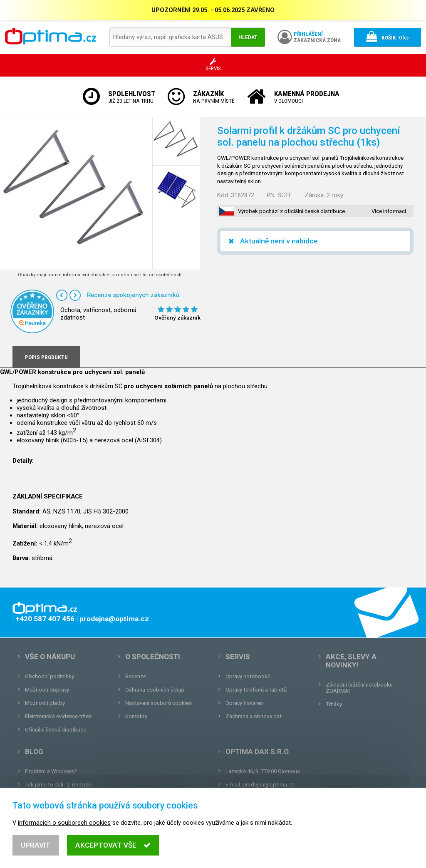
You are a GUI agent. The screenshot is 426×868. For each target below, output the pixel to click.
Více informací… (391, 211)
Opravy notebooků (248, 676)
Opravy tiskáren (244, 703)
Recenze (136, 676)
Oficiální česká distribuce (56, 730)
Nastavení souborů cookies (159, 703)
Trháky (334, 704)
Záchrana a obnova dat (254, 716)
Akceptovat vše (113, 845)
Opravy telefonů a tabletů (256, 690)
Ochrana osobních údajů (155, 690)
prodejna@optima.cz (268, 785)
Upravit (36, 845)
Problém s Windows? (51, 771)
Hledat (248, 37)
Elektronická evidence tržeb (58, 716)
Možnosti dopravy (47, 690)
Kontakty (136, 716)
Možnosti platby (45, 703)
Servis (238, 657)
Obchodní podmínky (50, 676)
